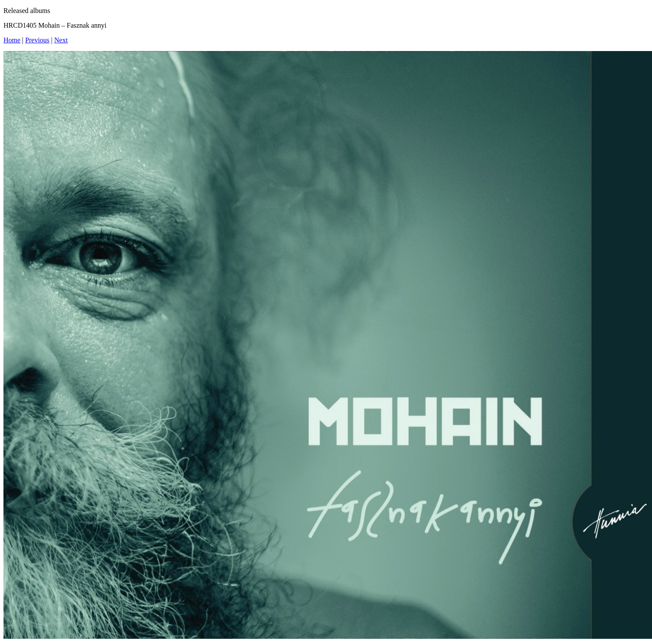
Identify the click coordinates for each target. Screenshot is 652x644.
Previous (37, 40)
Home (12, 40)
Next (61, 40)
